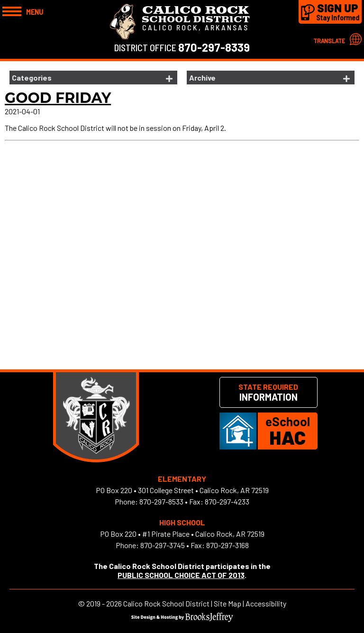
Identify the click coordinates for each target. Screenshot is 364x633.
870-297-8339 (214, 47)
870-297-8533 (161, 501)
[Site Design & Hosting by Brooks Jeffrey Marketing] (182, 619)
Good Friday (58, 98)
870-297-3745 (163, 545)
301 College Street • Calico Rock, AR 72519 (203, 490)
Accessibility (266, 603)
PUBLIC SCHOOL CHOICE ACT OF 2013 (181, 575)
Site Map (227, 603)
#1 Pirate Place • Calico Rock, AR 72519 (203, 534)
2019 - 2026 (104, 603)
